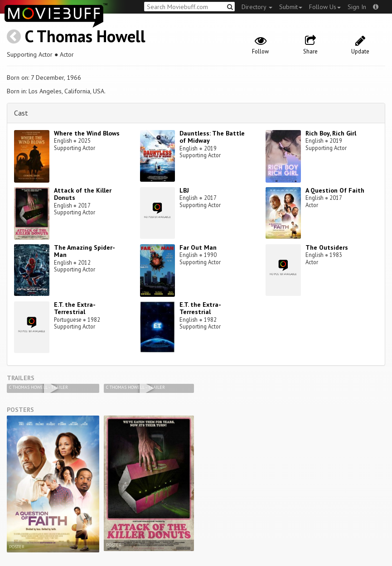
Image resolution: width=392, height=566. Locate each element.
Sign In (357, 7)
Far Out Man (198, 247)
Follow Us (325, 7)
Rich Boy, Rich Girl (331, 133)
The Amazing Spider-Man (85, 251)
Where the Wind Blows (87, 133)
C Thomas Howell (85, 36)
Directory (257, 7)
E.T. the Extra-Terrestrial (75, 308)
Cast (21, 113)
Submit (291, 7)
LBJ (184, 190)
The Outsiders (327, 247)
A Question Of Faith (335, 190)
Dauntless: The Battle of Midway (212, 137)
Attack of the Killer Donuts (83, 194)
